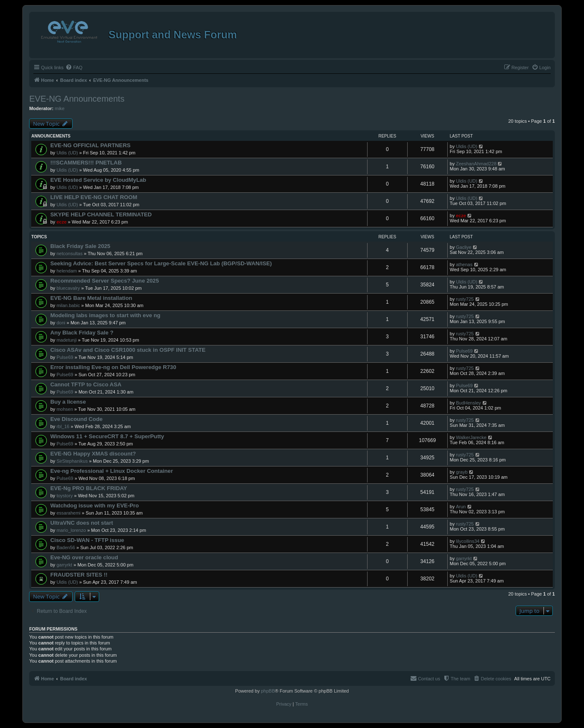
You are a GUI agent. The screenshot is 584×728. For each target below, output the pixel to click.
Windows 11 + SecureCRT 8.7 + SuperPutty (107, 436)
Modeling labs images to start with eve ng (105, 315)
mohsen (65, 409)
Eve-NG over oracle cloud (84, 557)
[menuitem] (74, 67)
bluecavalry (68, 288)
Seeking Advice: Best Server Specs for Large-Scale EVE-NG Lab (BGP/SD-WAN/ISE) (161, 263)
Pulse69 (65, 357)
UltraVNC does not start (82, 523)
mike (60, 108)
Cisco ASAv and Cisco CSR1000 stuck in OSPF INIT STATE (128, 350)
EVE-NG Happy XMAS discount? (93, 454)
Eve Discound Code (76, 419)
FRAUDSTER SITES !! (79, 575)
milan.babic (68, 305)
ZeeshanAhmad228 (476, 164)
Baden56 (66, 547)
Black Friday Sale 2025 (80, 246)
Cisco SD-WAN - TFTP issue (87, 540)
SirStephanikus (72, 461)
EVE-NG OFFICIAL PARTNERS (90, 145)
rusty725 (465, 299)
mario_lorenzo (71, 530)
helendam (67, 271)
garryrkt (64, 565)
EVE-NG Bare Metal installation (91, 298)
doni (61, 323)
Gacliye (464, 247)
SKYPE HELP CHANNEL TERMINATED (101, 214)
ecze (62, 222)
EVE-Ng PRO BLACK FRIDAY (89, 488)
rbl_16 (63, 426)
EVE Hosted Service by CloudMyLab (98, 180)
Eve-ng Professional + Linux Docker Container (112, 471)
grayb (462, 472)
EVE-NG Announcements (77, 99)
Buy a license (68, 402)
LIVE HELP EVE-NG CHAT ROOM (94, 197)
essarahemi (69, 513)
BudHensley (468, 403)
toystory (65, 496)
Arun (461, 507)
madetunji (67, 340)
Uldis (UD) (67, 153)
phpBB (268, 691)
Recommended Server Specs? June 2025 (104, 281)
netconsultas (70, 253)
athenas (464, 264)
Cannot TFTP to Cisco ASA (86, 384)
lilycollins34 (468, 541)
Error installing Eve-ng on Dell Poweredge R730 (113, 367)
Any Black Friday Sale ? (82, 333)
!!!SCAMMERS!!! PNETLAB (86, 163)
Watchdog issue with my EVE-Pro (95, 506)
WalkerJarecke (471, 437)
